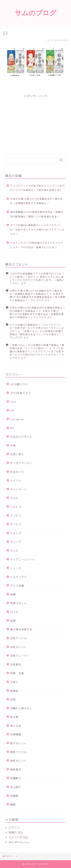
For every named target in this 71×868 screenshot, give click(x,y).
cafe (13, 402)
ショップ (16, 533)
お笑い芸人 (17, 454)
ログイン (14, 828)
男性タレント (18, 761)
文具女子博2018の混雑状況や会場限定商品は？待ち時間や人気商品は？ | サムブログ (37, 297)
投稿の (16, 832)
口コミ (14, 612)
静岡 (13, 805)
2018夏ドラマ (19, 384)
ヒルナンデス (18, 577)
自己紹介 (16, 787)
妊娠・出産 (17, 673)
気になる (16, 726)
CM (12, 411)
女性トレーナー (20, 656)
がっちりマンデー (21, 463)
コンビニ (16, 516)
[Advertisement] (36, 122)
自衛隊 (14, 796)
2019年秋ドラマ (20, 393)
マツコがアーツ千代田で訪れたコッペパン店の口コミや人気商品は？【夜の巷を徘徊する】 (37, 188)
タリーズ (16, 542)
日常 (13, 700)
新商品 (14, 691)
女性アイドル (18, 638)
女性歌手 (16, 665)
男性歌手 (16, 770)
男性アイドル (18, 752)
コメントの (18, 837)
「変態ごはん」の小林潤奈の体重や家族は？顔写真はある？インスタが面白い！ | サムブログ (37, 334)
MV (12, 428)
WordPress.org (19, 842)
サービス (16, 524)
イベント (16, 481)
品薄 (13, 621)
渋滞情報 (16, 734)
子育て (14, 682)
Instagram (17, 419)
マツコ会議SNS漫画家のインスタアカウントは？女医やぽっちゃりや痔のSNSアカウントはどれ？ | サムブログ (37, 353)
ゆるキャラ (17, 472)
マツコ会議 (17, 586)
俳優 (13, 594)
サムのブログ (36, 13)
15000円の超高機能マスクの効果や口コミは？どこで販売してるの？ (37, 275)
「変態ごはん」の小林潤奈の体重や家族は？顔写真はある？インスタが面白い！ (37, 347)
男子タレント (18, 743)
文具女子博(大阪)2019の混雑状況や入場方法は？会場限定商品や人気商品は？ (36, 201)
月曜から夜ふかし (21, 708)
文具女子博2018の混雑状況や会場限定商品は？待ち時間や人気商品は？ (37, 309)
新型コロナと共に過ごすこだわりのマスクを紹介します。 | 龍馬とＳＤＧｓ (37, 280)
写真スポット (18, 603)
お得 (13, 446)
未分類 (14, 717)
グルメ (14, 498)
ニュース (16, 568)
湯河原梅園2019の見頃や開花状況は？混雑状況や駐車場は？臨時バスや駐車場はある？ (37, 214)
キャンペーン (18, 489)
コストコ (16, 507)
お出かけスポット (21, 437)
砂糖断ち (16, 778)
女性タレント (18, 647)
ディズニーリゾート (23, 559)
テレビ (14, 551)
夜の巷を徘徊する (21, 629)
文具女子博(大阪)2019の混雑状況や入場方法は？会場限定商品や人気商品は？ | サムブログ (37, 314)
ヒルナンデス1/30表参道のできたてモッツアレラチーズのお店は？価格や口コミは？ (37, 245)
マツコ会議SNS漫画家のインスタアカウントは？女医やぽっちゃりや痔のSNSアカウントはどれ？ (37, 230)
